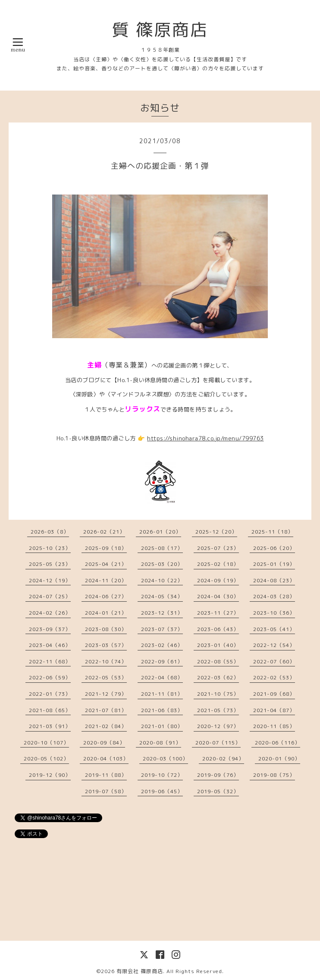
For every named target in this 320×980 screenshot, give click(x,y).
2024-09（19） (218, 580)
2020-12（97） (218, 726)
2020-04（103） (106, 759)
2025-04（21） (106, 564)
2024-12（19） (50, 580)
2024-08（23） (274, 580)
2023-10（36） (274, 613)
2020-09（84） (104, 743)
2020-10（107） (46, 743)
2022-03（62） (218, 677)
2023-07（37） (162, 629)
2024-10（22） (162, 580)
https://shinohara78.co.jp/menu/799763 (205, 438)
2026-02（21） (104, 532)
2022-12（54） (274, 645)
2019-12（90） (50, 775)
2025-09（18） (106, 548)
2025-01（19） (274, 564)
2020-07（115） (218, 743)
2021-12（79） (106, 694)
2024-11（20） (106, 580)
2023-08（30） (106, 629)
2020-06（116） (278, 743)
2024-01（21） (106, 613)
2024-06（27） (106, 596)
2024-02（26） (50, 613)
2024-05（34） (162, 596)
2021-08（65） (50, 710)
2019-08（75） (274, 775)
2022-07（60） (274, 661)
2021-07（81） (106, 710)
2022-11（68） (50, 661)
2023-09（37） (50, 629)
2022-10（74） (106, 661)
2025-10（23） (50, 548)
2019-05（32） (218, 791)
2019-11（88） (106, 775)
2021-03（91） (50, 726)
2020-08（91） (160, 743)
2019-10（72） (162, 775)
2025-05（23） (50, 564)
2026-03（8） (50, 532)
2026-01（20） (160, 532)
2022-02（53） (274, 677)
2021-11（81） (162, 694)
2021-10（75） (218, 694)
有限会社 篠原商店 (140, 971)
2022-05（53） (106, 677)
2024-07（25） (50, 596)
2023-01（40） (218, 645)
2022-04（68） (162, 677)
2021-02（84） (106, 726)
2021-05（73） (218, 710)
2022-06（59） (50, 677)
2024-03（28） (274, 596)
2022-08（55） (218, 661)
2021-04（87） (274, 710)
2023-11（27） (218, 613)
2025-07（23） (218, 548)
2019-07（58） (106, 791)
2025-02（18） (218, 564)
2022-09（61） (162, 661)
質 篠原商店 (160, 29)
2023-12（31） (162, 613)
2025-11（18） (272, 532)
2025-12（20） (216, 532)
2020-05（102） (46, 759)
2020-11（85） (274, 726)
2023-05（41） (274, 629)
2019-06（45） (162, 791)
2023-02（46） (162, 645)
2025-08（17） (162, 548)
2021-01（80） (162, 726)
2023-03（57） (106, 645)
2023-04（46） (50, 645)
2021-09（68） (274, 694)
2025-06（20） (274, 548)
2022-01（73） (50, 694)
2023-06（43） (218, 629)
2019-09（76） (218, 775)
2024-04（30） (218, 596)
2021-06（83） (162, 710)
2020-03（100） (165, 759)
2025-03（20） (162, 564)
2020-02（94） (223, 759)
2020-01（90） (279, 759)
